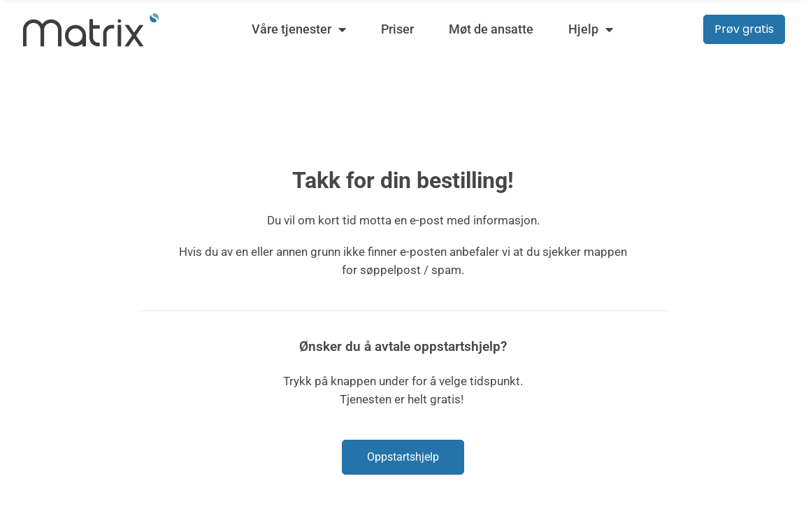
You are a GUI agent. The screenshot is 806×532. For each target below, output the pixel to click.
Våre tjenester (299, 29)
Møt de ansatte (491, 29)
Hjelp (591, 29)
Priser (397, 29)
